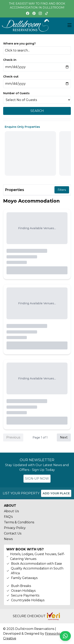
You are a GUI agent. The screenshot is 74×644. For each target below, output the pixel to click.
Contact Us (13, 533)
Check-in (10, 60)
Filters (62, 190)
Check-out (11, 77)
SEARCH (37, 111)
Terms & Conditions (19, 522)
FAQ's (8, 517)
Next (64, 437)
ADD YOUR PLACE (56, 493)
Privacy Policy (15, 528)
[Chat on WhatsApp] (65, 636)
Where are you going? (19, 44)
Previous (13, 437)
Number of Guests (16, 93)
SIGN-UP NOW (37, 479)
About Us (11, 511)
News (8, 539)
